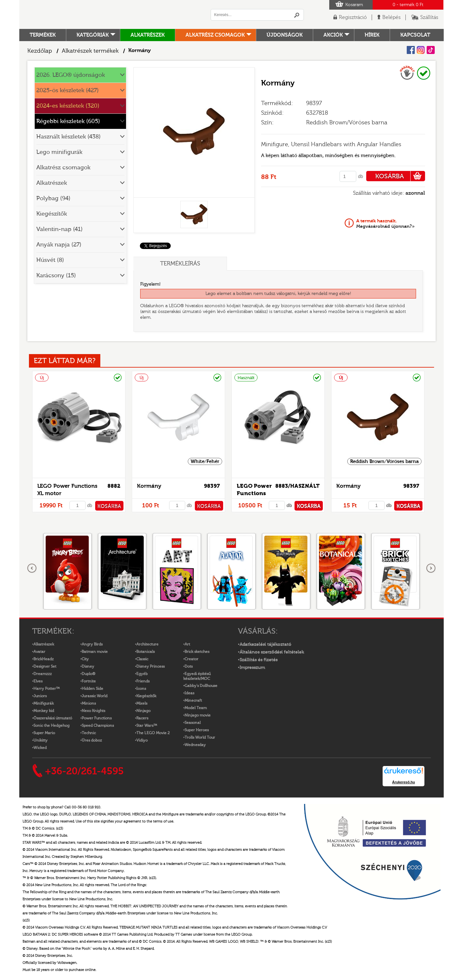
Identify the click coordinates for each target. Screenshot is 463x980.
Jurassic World (95, 696)
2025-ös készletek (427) (68, 90)
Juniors (40, 696)
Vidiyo (142, 740)
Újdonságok (285, 35)
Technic (89, 733)
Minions (89, 703)
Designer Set (45, 666)
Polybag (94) (53, 198)
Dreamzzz (43, 674)
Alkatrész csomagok (215, 35)
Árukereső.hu (404, 782)
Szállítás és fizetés (259, 660)
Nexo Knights (93, 711)
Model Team (196, 708)
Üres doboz (92, 740)
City (85, 659)
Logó (108, 14)
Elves (38, 681)
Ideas (189, 693)
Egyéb (142, 674)
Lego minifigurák (59, 152)
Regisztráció (353, 17)
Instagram (421, 50)
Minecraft (193, 700)
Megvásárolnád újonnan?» (386, 224)
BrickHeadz (44, 659)
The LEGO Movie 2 (153, 733)
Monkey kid (44, 711)
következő (431, 568)
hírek (372, 35)
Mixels (142, 703)
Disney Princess (150, 666)
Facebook (411, 50)
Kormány (149, 486)
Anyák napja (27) (59, 245)
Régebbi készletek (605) (68, 121)
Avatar (39, 652)
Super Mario (44, 733)
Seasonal (193, 723)
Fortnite (89, 681)
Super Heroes (197, 730)
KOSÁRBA (400, 176)
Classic (142, 659)
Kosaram (354, 5)
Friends (143, 681)
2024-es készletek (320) (68, 106)
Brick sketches (197, 652)
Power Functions (97, 718)
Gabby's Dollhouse (201, 686)
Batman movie (95, 652)
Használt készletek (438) (68, 137)
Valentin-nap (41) (59, 229)
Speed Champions (98, 726)
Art (187, 644)
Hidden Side (92, 689)
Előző (32, 568)
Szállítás (429, 17)
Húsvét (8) (50, 260)
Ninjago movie (198, 715)
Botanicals (145, 652)
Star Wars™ (147, 726)
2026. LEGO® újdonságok (71, 75)
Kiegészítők (52, 214)
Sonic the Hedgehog (51, 726)
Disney (88, 666)
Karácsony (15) (56, 276)
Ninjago (143, 711)
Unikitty (41, 740)
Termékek (43, 35)
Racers (142, 718)
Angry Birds (92, 644)
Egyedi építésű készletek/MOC (197, 676)
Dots (189, 666)
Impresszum (252, 668)
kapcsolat (415, 35)
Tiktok (431, 50)
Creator (191, 659)
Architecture (147, 644)
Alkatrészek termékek (90, 51)
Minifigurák (44, 703)
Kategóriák (93, 35)
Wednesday (195, 745)
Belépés (391, 17)
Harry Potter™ (47, 689)
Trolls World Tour (200, 737)
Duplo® (88, 674)
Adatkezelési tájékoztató (265, 645)
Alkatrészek (148, 35)
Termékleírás (180, 264)
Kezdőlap (40, 51)
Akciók (333, 35)
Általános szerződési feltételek (272, 652)
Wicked (40, 748)
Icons (141, 689)
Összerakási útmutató (53, 718)
